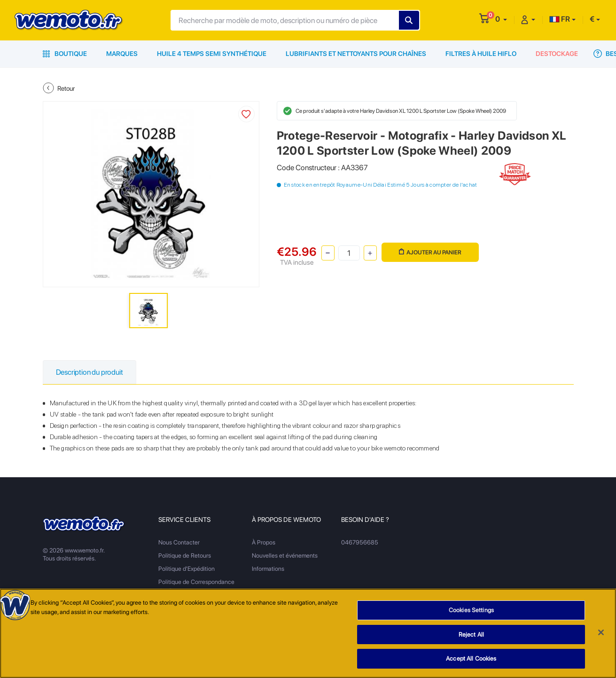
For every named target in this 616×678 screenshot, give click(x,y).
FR (560, 19)
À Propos (264, 542)
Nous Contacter (179, 542)
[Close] (601, 637)
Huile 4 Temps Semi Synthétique (212, 54)
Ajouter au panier (430, 252)
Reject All (471, 639)
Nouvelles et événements (285, 556)
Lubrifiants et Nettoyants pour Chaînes (356, 54)
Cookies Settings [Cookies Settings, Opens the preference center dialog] (471, 614)
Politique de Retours (185, 556)
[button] (501, 19)
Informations (268, 569)
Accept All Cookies (471, 663)
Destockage (557, 54)
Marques (122, 54)
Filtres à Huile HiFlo (481, 54)
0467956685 (360, 542)
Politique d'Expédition (187, 569)
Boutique (65, 54)
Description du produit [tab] (90, 372)
